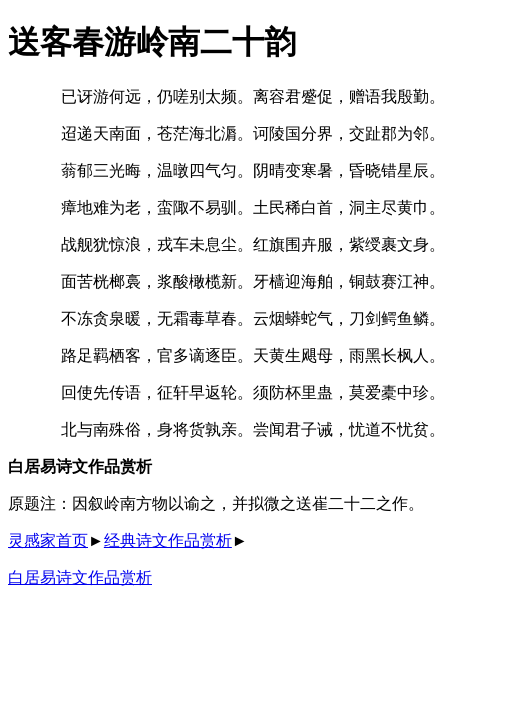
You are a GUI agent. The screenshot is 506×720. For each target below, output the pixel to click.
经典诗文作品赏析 (168, 540)
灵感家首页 (48, 540)
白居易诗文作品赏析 (80, 577)
